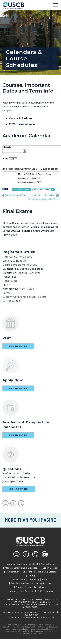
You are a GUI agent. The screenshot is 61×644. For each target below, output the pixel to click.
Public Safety (13, 564)
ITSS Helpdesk (45, 591)
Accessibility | (21, 579)
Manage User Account (22, 591)
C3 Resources (11, 301)
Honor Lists (10, 281)
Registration (13, 572)
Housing (34, 579)
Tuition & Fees (49, 568)
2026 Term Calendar (22, 124)
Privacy (31, 604)
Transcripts (9, 277)
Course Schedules (21, 118)
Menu (55, 5)
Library (53, 572)
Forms (7, 293)
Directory (33, 568)
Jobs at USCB (31, 564)
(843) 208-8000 (31, 615)
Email (45, 579)
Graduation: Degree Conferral (21, 273)
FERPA (7, 285)
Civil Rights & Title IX (34, 572)
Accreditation (48, 564)
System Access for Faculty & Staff (24, 297)
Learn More (18, 346)
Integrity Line (44, 583)
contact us (19, 489)
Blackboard (40, 587)
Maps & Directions (15, 568)
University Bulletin (14, 261)
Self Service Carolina (22, 583)
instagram (6, 503)
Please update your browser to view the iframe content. (21, 159)
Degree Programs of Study (20, 265)
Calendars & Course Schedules (23, 269)
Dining (31, 575)
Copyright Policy (13, 604)
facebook (13, 503)
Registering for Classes (17, 257)
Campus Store (24, 587)
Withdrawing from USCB (18, 289)
